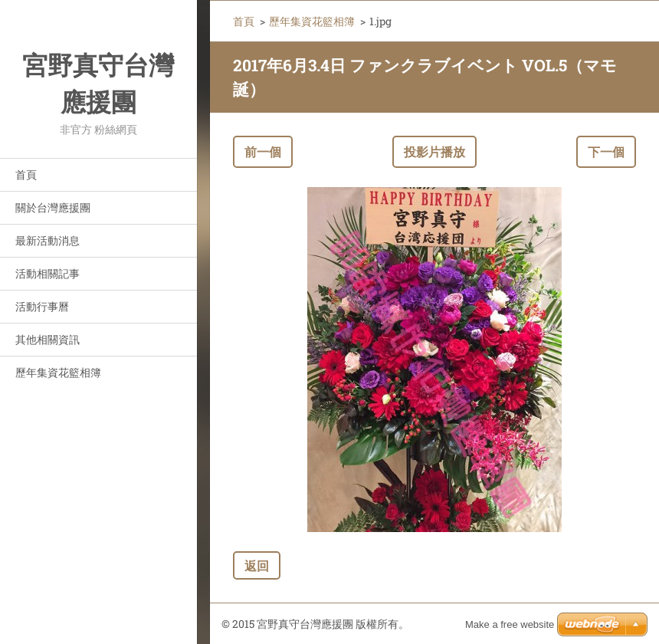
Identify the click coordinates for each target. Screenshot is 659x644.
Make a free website (510, 624)
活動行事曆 (42, 306)
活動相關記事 (48, 273)
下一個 (606, 151)
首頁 (26, 174)
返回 (257, 565)
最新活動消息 (48, 240)
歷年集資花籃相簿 (58, 372)
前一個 (263, 151)
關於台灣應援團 (53, 207)
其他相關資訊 (48, 339)
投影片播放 (434, 151)
